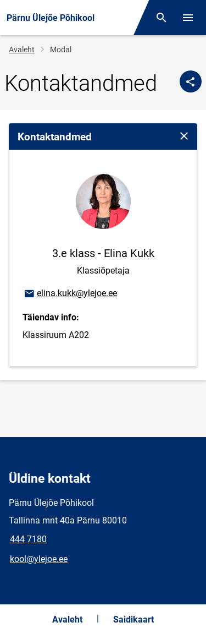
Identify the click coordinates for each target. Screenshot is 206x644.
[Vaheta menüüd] (188, 18)
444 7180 (28, 539)
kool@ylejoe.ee (39, 559)
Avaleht (22, 50)
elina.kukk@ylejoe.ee (70, 294)
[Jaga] (191, 81)
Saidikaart (133, 620)
